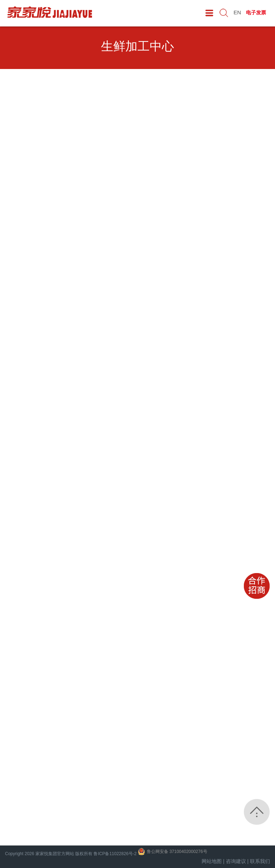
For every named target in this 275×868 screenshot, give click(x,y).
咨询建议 (236, 861)
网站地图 (212, 861)
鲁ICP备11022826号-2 (115, 854)
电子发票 (257, 12)
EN (238, 12)
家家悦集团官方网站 (55, 854)
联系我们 (260, 861)
